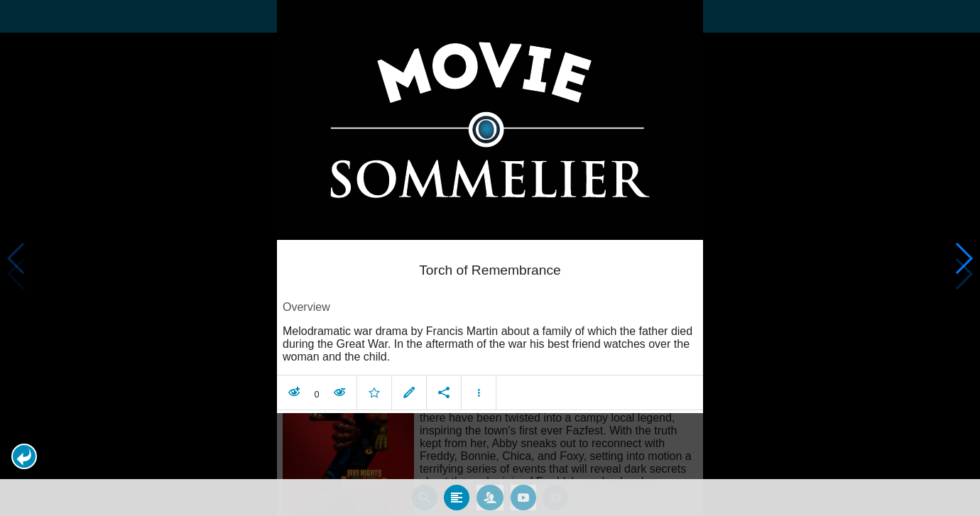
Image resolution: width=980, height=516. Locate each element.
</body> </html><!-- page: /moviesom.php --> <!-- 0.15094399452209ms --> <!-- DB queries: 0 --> (490, 258)
